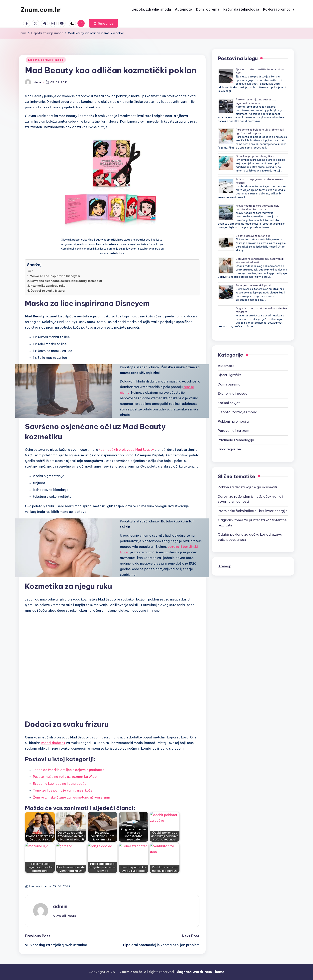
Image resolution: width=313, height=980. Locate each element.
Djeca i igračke (230, 375)
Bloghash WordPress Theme (200, 972)
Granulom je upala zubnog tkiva (255, 156)
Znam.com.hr (41, 10)
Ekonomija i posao (233, 393)
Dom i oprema (229, 384)
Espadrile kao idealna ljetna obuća (60, 784)
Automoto (226, 366)
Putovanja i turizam (234, 431)
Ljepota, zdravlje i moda (46, 60)
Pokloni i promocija (233, 421)
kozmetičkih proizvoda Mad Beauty (126, 450)
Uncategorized (230, 449)
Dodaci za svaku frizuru (48, 291)
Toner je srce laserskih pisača (254, 285)
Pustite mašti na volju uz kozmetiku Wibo (65, 777)
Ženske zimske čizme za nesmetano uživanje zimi (71, 797)
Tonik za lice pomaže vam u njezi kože (63, 790)
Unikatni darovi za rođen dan (253, 236)
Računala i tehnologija (236, 440)
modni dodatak (53, 743)
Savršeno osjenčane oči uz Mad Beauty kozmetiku (66, 281)
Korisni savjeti (229, 403)
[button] (104, 23)
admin (60, 906)
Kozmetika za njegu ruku (48, 286)
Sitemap (225, 566)
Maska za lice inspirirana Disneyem (55, 276)
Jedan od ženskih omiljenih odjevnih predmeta (69, 770)
